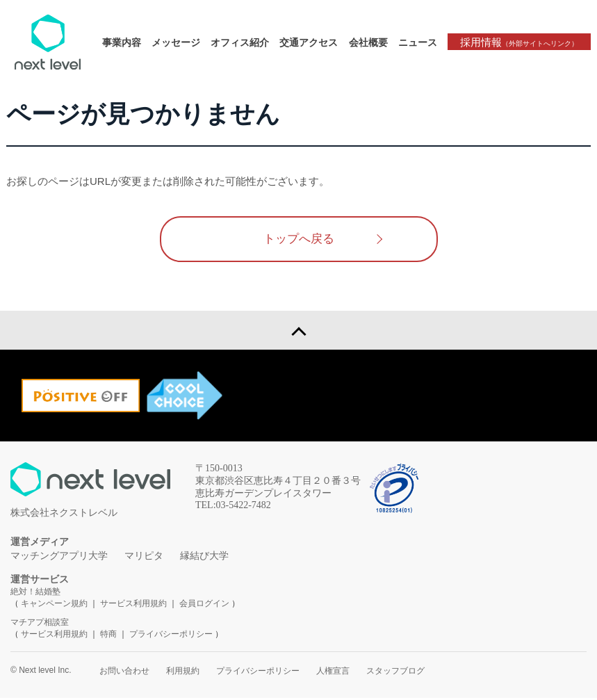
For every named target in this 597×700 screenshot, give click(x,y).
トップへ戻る (299, 239)
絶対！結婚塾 (35, 594)
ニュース (422, 42)
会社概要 (373, 42)
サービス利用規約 (134, 605)
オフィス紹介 (245, 42)
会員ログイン (204, 605)
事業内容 (126, 42)
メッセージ (181, 42)
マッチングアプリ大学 (59, 558)
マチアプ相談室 (40, 624)
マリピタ (144, 558)
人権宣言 (333, 673)
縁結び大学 (204, 558)
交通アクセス (313, 42)
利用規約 (183, 673)
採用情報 (521, 42)
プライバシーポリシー (171, 636)
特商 (108, 636)
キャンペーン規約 (54, 605)
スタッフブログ (395, 673)
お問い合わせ (124, 673)
